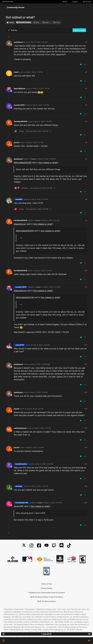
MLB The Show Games (46, 601)
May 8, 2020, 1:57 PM (35, 142)
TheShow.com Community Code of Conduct (46, 593)
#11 (86, 287)
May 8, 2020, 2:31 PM (35, 409)
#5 (86, 121)
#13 (86, 364)
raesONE (19, 199)
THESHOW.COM (7, 2)
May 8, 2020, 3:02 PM (45, 464)
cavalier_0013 (21, 287)
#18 (86, 464)
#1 (86, 42)
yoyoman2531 (19, 105)
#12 (86, 345)
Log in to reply (79, 30)
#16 (86, 428)
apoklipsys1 (18, 42)
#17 (86, 447)
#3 (86, 89)
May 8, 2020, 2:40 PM (43, 428)
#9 (86, 220)
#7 (86, 159)
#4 (86, 105)
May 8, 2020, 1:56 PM (43, 121)
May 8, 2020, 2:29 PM (39, 392)
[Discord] (62, 545)
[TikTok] (69, 545)
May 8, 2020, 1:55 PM (35, 72)
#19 (86, 486)
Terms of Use (47, 584)
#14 (86, 392)
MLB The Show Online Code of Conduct (47, 597)
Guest (34, 159)
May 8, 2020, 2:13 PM (40, 199)
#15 (86, 409)
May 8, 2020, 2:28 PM (39, 364)
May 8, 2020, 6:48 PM (53, 503)
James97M (20, 345)
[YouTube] (46, 545)
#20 (86, 503)
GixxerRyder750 (22, 503)
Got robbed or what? (48, 163)
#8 (86, 199)
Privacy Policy (46, 588)
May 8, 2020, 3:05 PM (40, 486)
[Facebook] (39, 545)
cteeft (16, 72)
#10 (86, 271)
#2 (86, 72)
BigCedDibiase (20, 89)
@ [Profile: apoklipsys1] (20, 224)
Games (65, 2)
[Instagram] (31, 545)
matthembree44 (20, 428)
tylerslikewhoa (21, 464)
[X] (24, 545)
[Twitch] (54, 545)
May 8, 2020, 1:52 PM (39, 42)
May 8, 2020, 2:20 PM (43, 271)
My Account (87, 2)
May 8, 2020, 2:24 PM (52, 287)
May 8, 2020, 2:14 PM (51, 220)
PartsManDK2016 (21, 121)
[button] (3, 641)
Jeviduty (19, 486)
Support (75, 2)
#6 (86, 142)
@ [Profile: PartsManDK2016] (23, 163)
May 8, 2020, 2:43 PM (35, 447)
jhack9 (17, 142)
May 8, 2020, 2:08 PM (47, 159)
